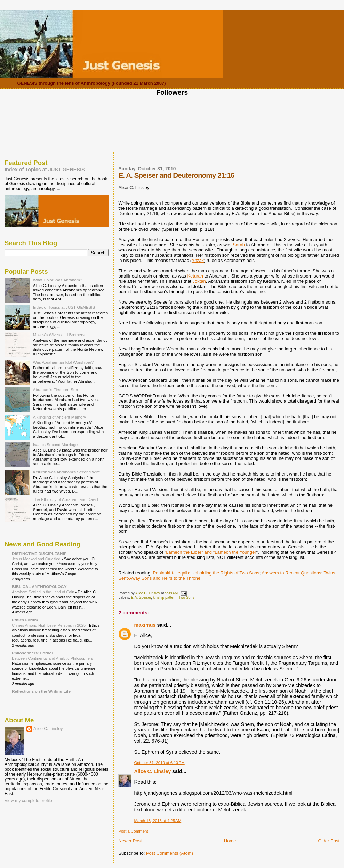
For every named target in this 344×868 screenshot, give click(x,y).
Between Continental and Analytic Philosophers (53, 658)
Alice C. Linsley (152, 771)
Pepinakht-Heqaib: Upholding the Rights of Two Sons (206, 573)
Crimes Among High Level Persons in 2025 (49, 625)
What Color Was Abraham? (58, 280)
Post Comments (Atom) (170, 853)
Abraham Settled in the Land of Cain (43, 592)
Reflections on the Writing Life (41, 691)
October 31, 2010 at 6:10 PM (159, 763)
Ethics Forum (25, 620)
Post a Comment (133, 831)
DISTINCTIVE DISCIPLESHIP (39, 553)
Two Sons (186, 598)
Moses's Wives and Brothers (59, 335)
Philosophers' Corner (33, 653)
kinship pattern (165, 598)
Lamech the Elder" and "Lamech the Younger (211, 552)
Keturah (195, 276)
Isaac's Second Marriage (55, 444)
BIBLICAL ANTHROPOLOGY (39, 586)
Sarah (239, 245)
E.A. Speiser (141, 598)
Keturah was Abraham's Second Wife (67, 472)
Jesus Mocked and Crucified (37, 559)
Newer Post (130, 841)
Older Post (329, 841)
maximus (145, 625)
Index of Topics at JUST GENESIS (45, 170)
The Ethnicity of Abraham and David (66, 499)
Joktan (199, 281)
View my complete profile (28, 801)
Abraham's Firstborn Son (55, 390)
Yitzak (198, 260)
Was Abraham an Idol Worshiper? (63, 362)
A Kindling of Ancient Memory (59, 417)
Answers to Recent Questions (291, 573)
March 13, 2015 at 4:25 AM (158, 821)
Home (230, 841)
